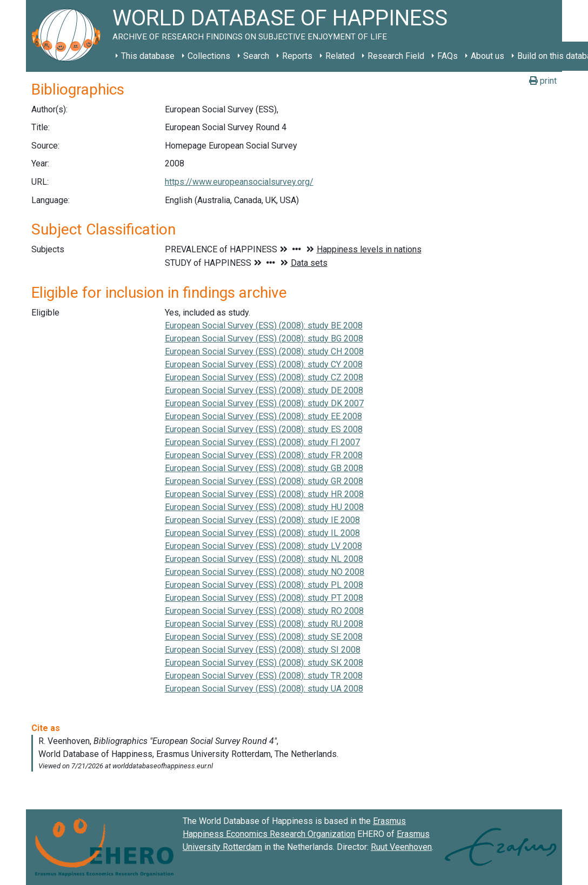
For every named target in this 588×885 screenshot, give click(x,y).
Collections (209, 56)
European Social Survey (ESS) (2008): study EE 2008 (263, 416)
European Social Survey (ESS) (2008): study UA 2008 (264, 689)
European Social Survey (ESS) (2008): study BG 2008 (264, 338)
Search (256, 56)
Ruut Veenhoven (401, 847)
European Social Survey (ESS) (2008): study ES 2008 (264, 429)
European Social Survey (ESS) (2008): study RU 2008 (264, 624)
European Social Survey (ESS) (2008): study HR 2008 (264, 494)
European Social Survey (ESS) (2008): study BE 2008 (264, 326)
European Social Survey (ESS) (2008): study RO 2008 (264, 611)
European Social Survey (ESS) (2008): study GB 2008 (264, 468)
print (543, 81)
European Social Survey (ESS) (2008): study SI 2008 (263, 650)
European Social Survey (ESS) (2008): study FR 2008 (264, 455)
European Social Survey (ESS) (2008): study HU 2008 (264, 507)
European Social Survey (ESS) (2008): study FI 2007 (262, 442)
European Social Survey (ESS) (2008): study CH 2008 (264, 351)
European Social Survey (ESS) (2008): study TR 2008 (264, 676)
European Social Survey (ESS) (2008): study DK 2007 (264, 403)
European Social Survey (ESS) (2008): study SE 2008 (264, 637)
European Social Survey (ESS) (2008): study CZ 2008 (264, 377)
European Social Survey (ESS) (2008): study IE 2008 (262, 520)
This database (148, 56)
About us (487, 56)
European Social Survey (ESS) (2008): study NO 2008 (265, 572)
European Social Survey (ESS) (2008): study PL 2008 (264, 585)
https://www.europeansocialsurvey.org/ (239, 182)
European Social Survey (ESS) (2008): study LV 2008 (263, 546)
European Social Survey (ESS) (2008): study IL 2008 (262, 533)
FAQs (447, 56)
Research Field (396, 56)
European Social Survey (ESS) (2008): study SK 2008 (264, 663)
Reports (297, 56)
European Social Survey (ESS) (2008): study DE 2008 (264, 390)
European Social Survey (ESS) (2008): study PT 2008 (264, 598)
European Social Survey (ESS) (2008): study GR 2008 (264, 481)
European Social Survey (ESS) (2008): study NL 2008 (264, 559)
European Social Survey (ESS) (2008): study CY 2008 (264, 364)
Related (340, 56)
